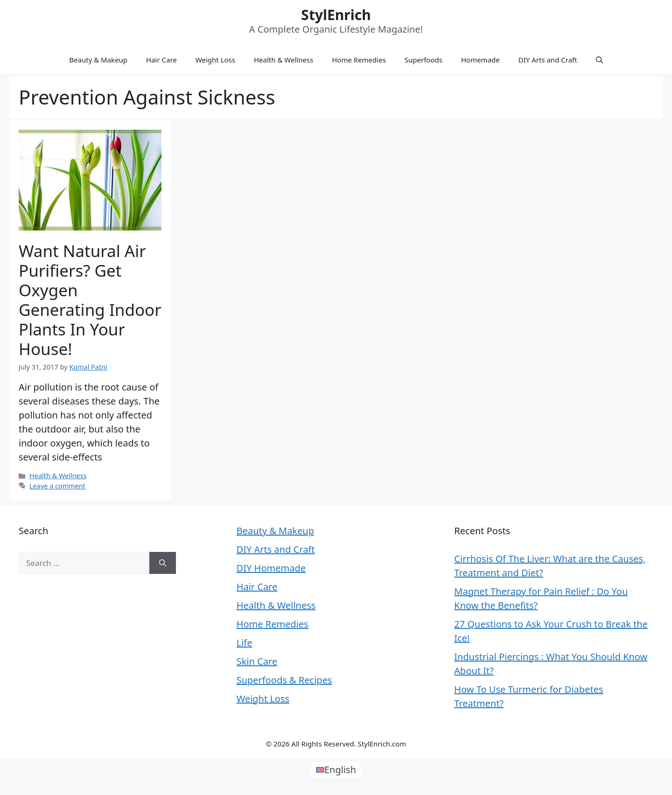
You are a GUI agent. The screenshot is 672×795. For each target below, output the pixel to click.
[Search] (163, 563)
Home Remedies (359, 60)
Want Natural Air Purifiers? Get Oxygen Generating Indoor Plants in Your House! (90, 300)
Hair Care (161, 60)
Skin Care (257, 661)
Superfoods (423, 60)
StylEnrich (336, 15)
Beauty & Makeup (98, 60)
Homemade (480, 60)
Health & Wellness (283, 60)
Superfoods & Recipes (284, 680)
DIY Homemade (271, 568)
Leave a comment (57, 486)
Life (245, 643)
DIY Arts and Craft (548, 60)
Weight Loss (215, 60)
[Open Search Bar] (599, 60)
